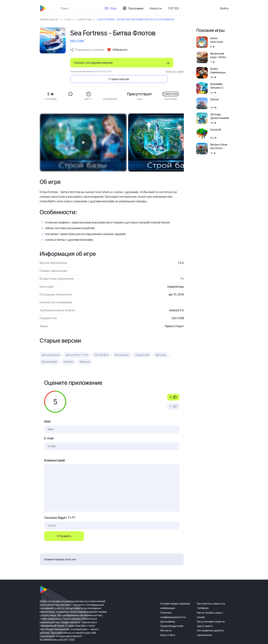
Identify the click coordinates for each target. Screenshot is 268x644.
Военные (85, 352)
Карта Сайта (168, 625)
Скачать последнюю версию (93, 63)
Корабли (68, 352)
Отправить (64, 526)
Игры (115, 8)
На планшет (122, 345)
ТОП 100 (174, 8)
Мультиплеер (49, 352)
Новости (157, 8)
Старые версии (162, 63)
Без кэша (161, 345)
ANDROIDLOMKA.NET (51, 19)
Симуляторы (90, 19)
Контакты (166, 621)
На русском (142, 345)
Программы (137, 8)
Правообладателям (172, 616)
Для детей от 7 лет (77, 345)
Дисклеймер (168, 612)
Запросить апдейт (175, 71)
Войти (224, 8)
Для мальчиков (50, 345)
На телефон (101, 345)
